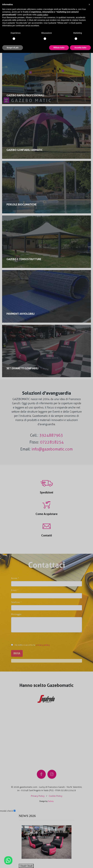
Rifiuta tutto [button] (59, 48)
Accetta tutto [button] (80, 48)
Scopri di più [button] (13, 48)
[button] (89, 4)
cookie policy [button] (42, 15)
